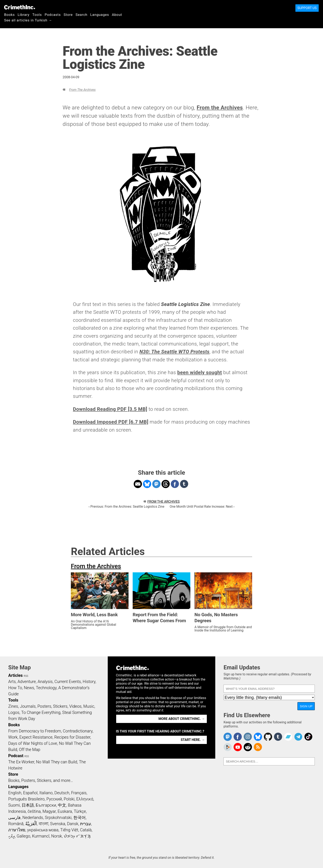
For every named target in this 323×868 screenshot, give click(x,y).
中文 (62, 805)
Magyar (49, 811)
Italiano (46, 793)
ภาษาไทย (17, 830)
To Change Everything (41, 712)
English (15, 793)
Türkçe (80, 811)
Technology (46, 688)
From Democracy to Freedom (35, 731)
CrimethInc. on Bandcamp (288, 737)
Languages (100, 15)
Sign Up (306, 706)
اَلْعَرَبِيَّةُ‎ (31, 824)
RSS (26, 676)
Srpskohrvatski (58, 818)
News (29, 688)
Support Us (307, 8)
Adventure (27, 682)
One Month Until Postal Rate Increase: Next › (202, 507)
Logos (14, 712)
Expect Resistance (36, 737)
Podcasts (53, 15)
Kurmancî (41, 836)
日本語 (28, 805)
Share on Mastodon (156, 484)
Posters (44, 706)
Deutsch (62, 793)
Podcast (16, 756)
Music (89, 706)
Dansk (73, 824)
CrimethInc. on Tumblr (278, 737)
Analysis (45, 682)
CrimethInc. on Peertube (228, 747)
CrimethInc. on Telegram (298, 737)
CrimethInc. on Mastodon (228, 737)
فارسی (14, 818)
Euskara (65, 811)
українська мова (43, 830)
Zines (13, 706)
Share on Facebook (175, 484)
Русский (54, 799)
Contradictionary (78, 731)
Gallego (23, 836)
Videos (75, 706)
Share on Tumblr (184, 484)
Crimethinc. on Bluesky (258, 737)
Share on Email (138, 484)
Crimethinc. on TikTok (308, 737)
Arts (12, 682)
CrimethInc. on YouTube (238, 747)
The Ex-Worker (21, 762)
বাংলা (44, 824)
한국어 (80, 818)
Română (16, 824)
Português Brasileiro (26, 799)
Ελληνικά (85, 799)
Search (81, 15)
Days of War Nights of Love (33, 743)
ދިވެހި (12, 836)
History (89, 682)
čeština (34, 811)
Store (68, 15)
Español (30, 793)
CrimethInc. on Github (268, 737)
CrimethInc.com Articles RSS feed (258, 747)
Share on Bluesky (147, 484)
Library (24, 15)
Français (79, 793)
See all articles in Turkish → (28, 20)
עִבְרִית (86, 824)
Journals (28, 706)
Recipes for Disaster (72, 737)
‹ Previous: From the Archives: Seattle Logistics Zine (126, 507)
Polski (69, 799)
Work (13, 737)
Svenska (58, 824)
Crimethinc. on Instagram (248, 737)
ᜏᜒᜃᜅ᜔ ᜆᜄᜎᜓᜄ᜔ (77, 836)
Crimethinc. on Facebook (238, 737)
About (117, 15)
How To (15, 688)
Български (46, 805)
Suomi (14, 805)
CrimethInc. (20, 7)
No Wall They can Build (57, 762)
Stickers (60, 706)
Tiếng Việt (69, 830)
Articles (15, 675)
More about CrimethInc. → (182, 719)
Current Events (68, 682)
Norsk (57, 836)
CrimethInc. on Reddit (248, 747)
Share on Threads (166, 484)
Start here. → (193, 740)
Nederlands (33, 818)
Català (86, 830)
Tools (37, 15)
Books (9, 15)
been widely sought (200, 373)
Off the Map (30, 750)
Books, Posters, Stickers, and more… (41, 780)
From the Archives (82, 90)
